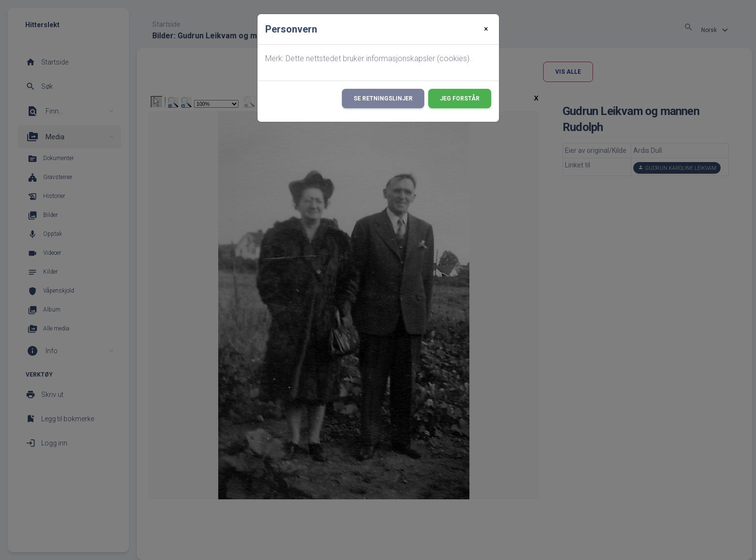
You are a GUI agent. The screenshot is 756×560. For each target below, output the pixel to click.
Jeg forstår (460, 99)
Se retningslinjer (383, 99)
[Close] (486, 29)
